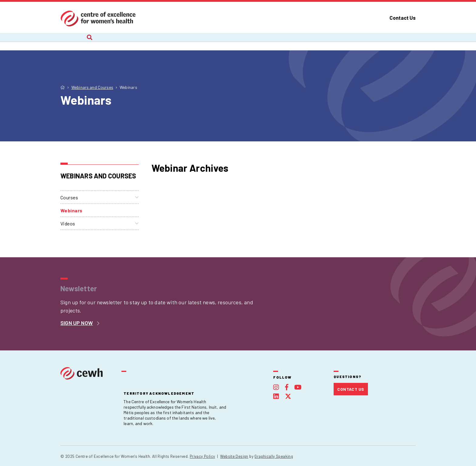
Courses (69, 197)
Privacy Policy (202, 456)
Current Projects (126, 42)
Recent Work (186, 42)
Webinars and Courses (252, 42)
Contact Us (403, 18)
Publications (318, 42)
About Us (71, 42)
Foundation (371, 42)
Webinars (71, 210)
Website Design (234, 456)
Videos (68, 223)
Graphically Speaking (274, 456)
